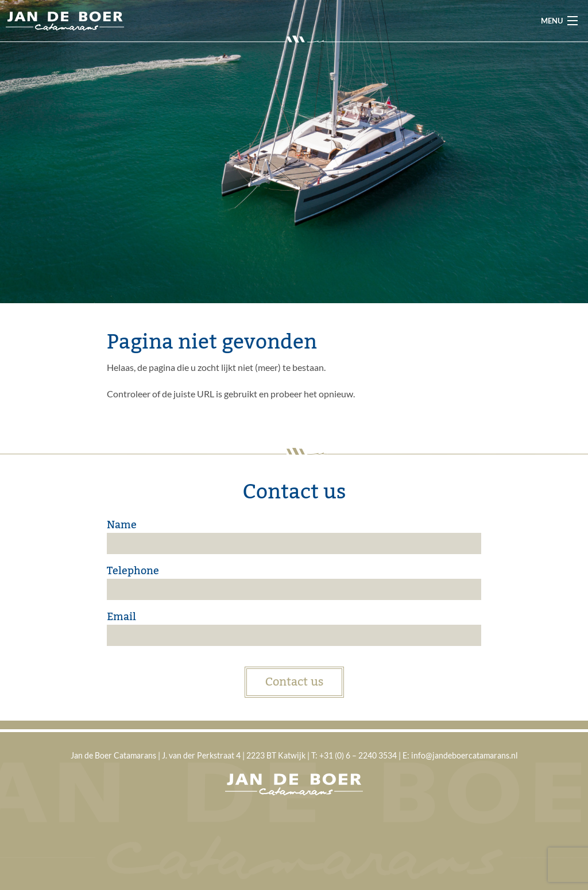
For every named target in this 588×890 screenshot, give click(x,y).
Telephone (133, 571)
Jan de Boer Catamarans (65, 21)
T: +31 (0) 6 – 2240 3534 (354, 756)
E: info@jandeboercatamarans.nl (460, 756)
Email (121, 617)
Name (122, 525)
